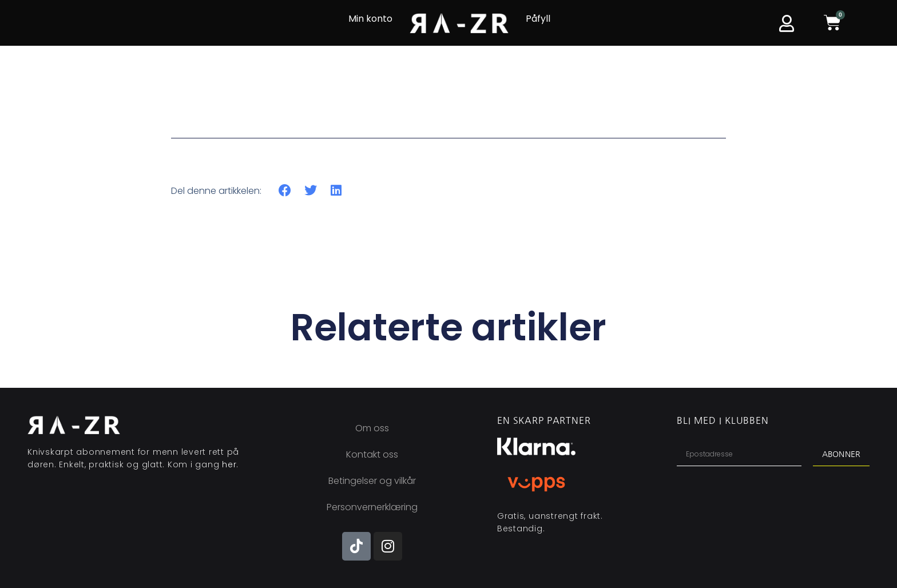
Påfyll (538, 19)
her (229, 464)
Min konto (370, 19)
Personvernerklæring (372, 507)
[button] (285, 191)
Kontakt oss (372, 454)
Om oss (372, 428)
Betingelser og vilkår (372, 481)
